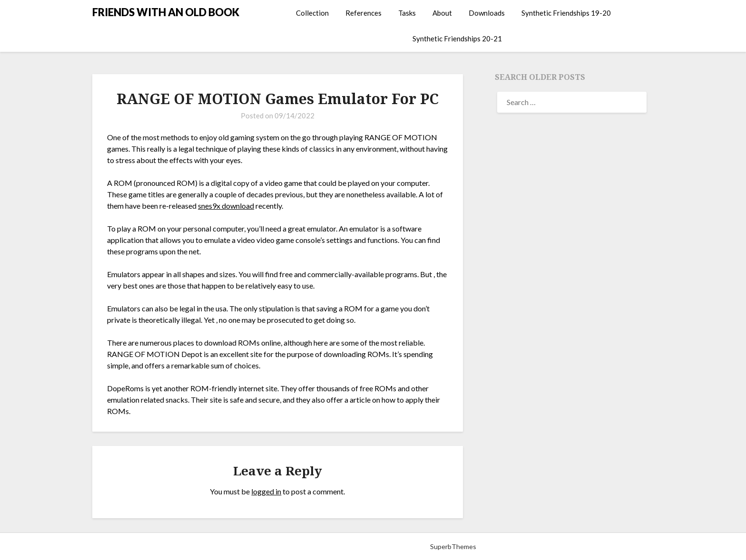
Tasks (407, 13)
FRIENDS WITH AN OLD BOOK (166, 12)
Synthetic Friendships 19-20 (566, 13)
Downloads (487, 13)
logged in (266, 491)
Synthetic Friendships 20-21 (457, 39)
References (363, 13)
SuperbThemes (453, 546)
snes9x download (226, 206)
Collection (312, 13)
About (442, 13)
